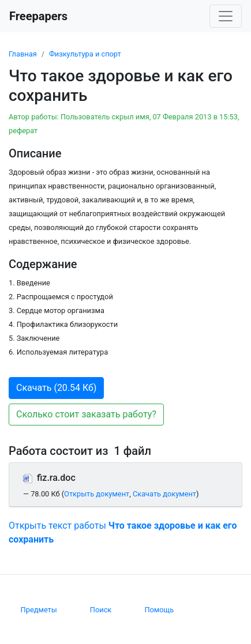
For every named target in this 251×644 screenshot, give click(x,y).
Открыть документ (97, 494)
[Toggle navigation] (226, 16)
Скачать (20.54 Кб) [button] (56, 388)
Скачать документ (164, 494)
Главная (23, 54)
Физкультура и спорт (85, 54)
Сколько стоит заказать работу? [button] (86, 414)
